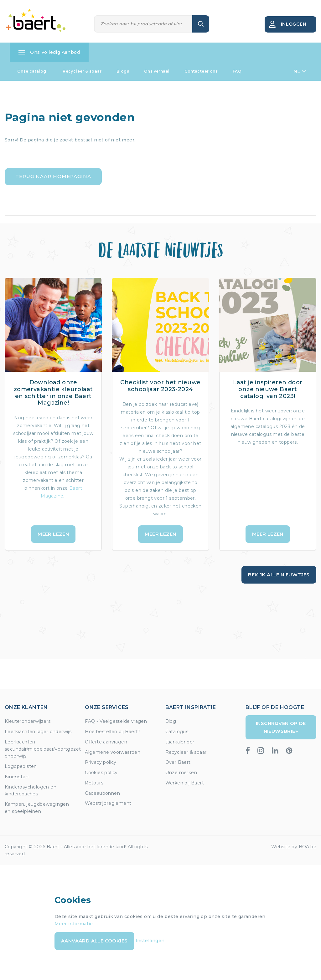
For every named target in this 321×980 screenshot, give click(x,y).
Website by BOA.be (294, 847)
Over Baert (178, 762)
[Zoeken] (143, 24)
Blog (171, 721)
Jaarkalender (180, 742)
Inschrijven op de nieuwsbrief (281, 727)
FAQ (237, 71)
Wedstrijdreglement (108, 803)
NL (300, 71)
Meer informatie (74, 924)
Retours (94, 783)
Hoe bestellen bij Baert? (113, 732)
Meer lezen (53, 534)
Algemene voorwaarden (113, 752)
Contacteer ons (201, 71)
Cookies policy (101, 773)
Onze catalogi (32, 71)
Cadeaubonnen (102, 793)
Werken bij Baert (185, 783)
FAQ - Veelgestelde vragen (116, 721)
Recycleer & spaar (82, 71)
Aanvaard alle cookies (94, 941)
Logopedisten (21, 766)
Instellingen (150, 941)
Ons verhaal (157, 71)
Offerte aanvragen (106, 742)
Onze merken (181, 773)
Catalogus (177, 732)
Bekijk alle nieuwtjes (279, 575)
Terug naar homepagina (53, 176)
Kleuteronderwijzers (28, 721)
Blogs (123, 71)
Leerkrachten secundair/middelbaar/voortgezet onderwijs (43, 749)
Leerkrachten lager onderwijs (38, 732)
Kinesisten (17, 777)
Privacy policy (101, 762)
